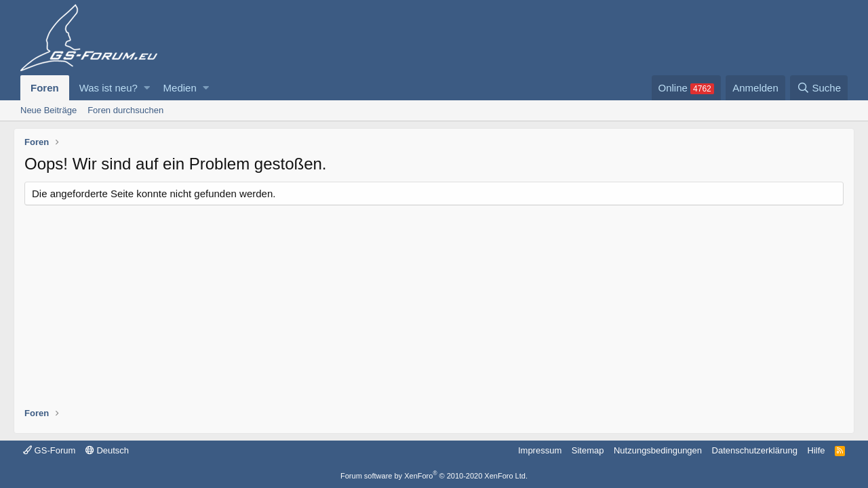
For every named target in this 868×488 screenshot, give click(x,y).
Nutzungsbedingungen (658, 450)
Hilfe (816, 450)
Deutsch (107, 450)
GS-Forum (49, 450)
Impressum (540, 450)
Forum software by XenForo (434, 476)
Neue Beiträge (48, 110)
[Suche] (819, 88)
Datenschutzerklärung (755, 450)
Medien (180, 88)
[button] (147, 88)
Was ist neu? (108, 88)
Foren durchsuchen (125, 110)
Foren (45, 88)
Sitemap (588, 450)
